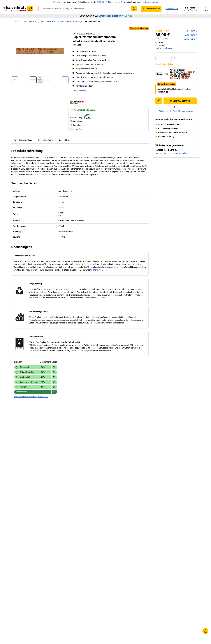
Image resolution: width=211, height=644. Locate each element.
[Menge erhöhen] (175, 64)
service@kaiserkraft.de (149, 2)
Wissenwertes (139, 16)
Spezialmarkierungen (74, 27)
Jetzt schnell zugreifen (110, 22)
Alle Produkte (31, 16)
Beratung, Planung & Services (163, 16)
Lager (84, 16)
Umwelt (109, 16)
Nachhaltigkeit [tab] (65, 146)
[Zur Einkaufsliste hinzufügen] (159, 107)
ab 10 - (191, 41)
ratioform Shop (49, 16)
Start (25, 27)
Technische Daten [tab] (45, 146)
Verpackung (123, 16)
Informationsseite (100, 276)
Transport (96, 16)
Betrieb (73, 16)
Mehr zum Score (77, 135)
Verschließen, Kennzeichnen (52, 27)
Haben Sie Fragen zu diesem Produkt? (171, 159)
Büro (63, 16)
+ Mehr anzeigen (79, 96)
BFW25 (127, 22)
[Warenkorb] (206, 9)
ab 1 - (191, 36)
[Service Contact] (205, 631)
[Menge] (166, 64)
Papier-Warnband (92, 27)
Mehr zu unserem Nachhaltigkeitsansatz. (31, 402)
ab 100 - (190, 45)
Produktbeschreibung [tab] (23, 146)
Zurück (15, 27)
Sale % (184, 16)
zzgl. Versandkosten (164, 54)
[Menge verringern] (157, 64)
